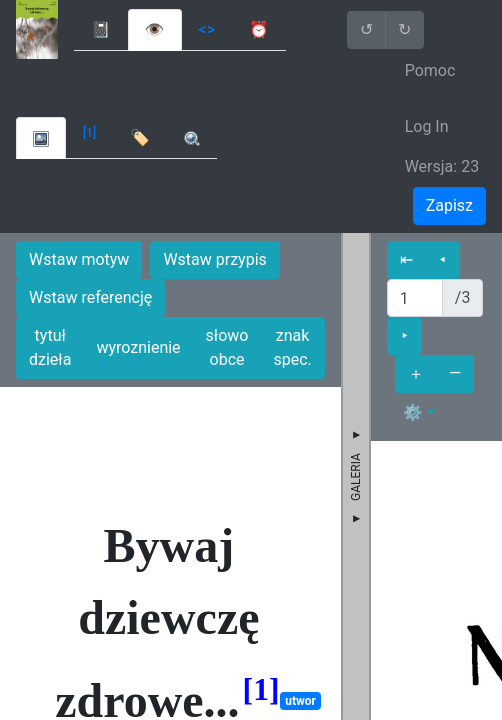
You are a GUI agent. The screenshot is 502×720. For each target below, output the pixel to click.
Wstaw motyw (79, 259)
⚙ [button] (413, 412)
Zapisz (449, 205)
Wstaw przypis (214, 259)
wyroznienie (138, 347)
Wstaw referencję (90, 297)
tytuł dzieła (50, 347)
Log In (427, 126)
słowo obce (227, 347)
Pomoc (430, 70)
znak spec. (292, 347)
